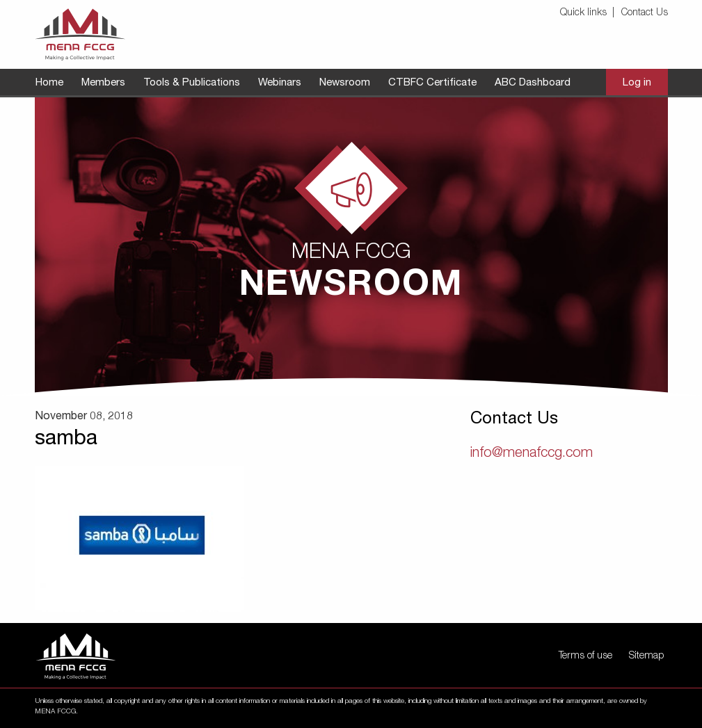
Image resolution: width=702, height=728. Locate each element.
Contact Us (645, 13)
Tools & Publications (192, 83)
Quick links (583, 13)
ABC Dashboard (533, 83)
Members (103, 83)
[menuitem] (589, 14)
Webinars (280, 83)
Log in (637, 83)
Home (49, 83)
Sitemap (646, 656)
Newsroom (345, 83)
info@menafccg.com (532, 454)
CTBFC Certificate (432, 83)
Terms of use (585, 656)
